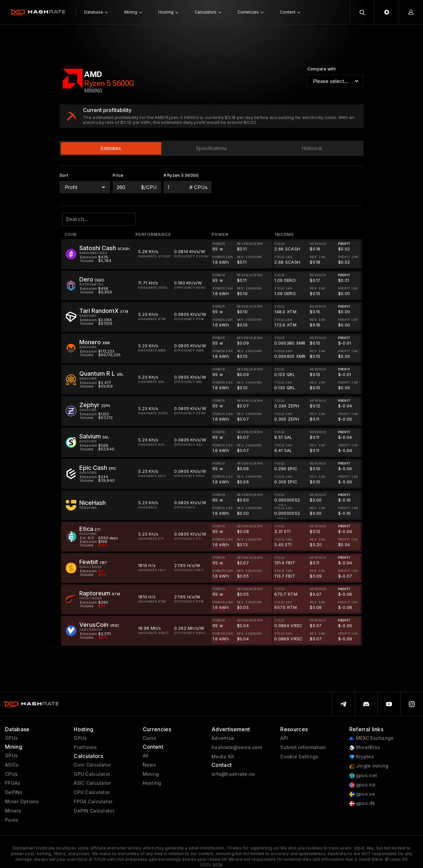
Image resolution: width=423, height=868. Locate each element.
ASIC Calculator (92, 783)
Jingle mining (369, 766)
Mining (151, 774)
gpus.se (362, 794)
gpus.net (363, 776)
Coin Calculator (92, 765)
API (284, 738)
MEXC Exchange (372, 738)
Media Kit (223, 757)
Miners (13, 811)
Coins (150, 738)
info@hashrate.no (233, 774)
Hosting (152, 783)
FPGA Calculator (93, 802)
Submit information (303, 747)
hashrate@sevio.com (237, 747)
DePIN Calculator (94, 811)
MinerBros (365, 748)
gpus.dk (362, 803)
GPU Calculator (92, 774)
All (146, 756)
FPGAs (13, 783)
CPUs (11, 774)
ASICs (12, 765)
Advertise (223, 738)
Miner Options (22, 802)
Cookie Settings (299, 757)
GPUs (11, 738)
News (150, 765)
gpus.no (362, 785)
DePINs (14, 792)
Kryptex (362, 757)
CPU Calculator (92, 792)
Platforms (85, 747)
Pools (12, 820)
